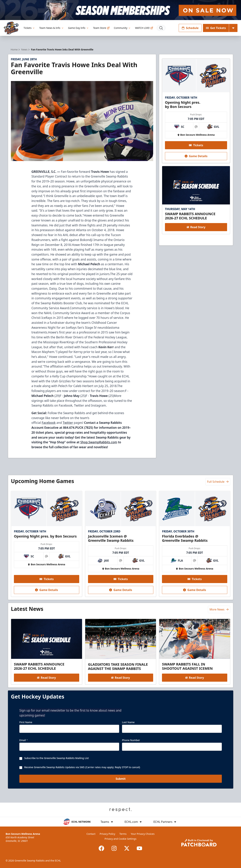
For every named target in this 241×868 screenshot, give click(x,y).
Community (122, 28)
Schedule (190, 28)
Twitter (68, 423)
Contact (91, 834)
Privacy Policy (107, 834)
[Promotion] (120, 10)
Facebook (49, 423)
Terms (123, 834)
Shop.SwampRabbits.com (99, 442)
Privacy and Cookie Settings (120, 839)
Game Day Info (79, 28)
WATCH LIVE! (144, 28)
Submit (120, 779)
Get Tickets (216, 28)
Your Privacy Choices (143, 834)
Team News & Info (51, 28)
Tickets (29, 28)
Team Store (101, 28)
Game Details (196, 156)
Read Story (196, 227)
